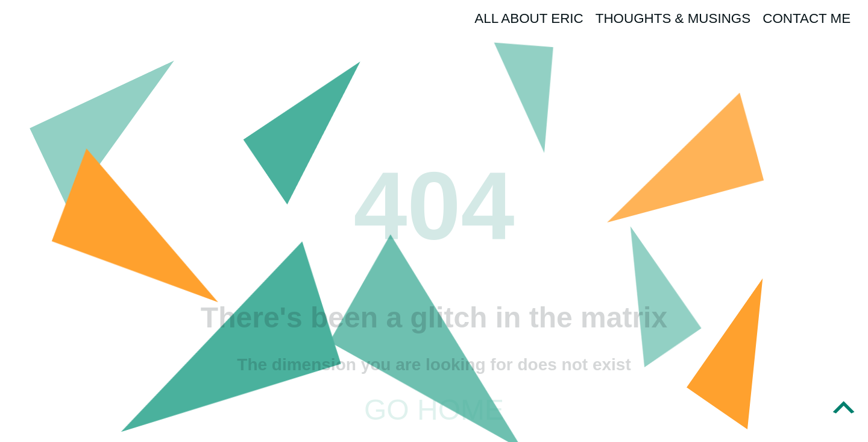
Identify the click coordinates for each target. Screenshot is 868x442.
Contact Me (807, 18)
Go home (434, 410)
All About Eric (529, 18)
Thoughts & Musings (673, 18)
